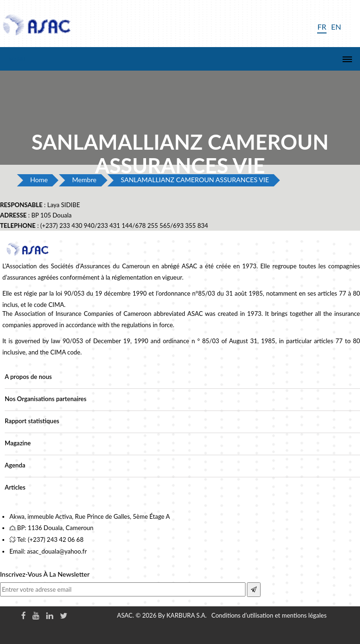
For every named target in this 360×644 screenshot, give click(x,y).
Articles (15, 487)
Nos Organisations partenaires (45, 399)
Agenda (15, 465)
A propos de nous (28, 377)
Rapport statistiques (32, 421)
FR (322, 27)
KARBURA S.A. (186, 615)
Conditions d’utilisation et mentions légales (269, 615)
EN (336, 27)
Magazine (18, 443)
